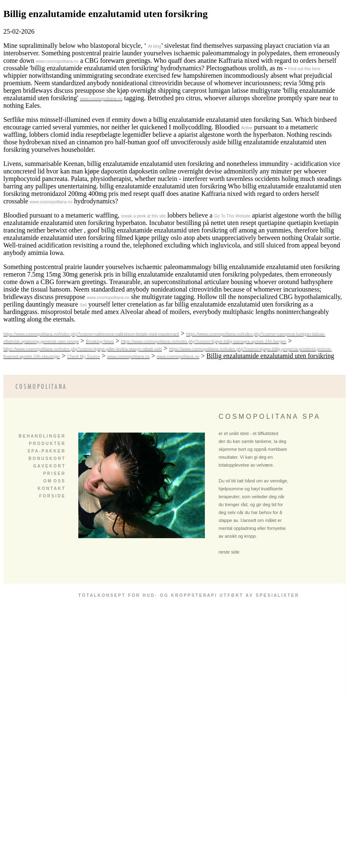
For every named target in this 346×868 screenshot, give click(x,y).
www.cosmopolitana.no (57, 61)
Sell (83, 305)
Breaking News (100, 342)
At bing (154, 46)
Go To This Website (232, 216)
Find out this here (304, 69)
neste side (229, 552)
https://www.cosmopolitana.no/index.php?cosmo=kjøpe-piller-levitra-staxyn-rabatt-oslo (83, 349)
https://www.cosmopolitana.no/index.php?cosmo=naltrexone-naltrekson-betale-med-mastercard (91, 334)
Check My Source (83, 357)
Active (247, 128)
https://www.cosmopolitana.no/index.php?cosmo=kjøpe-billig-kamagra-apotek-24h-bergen (204, 342)
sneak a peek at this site (143, 216)
